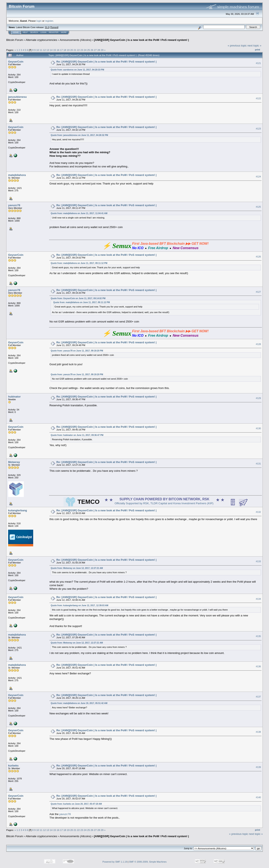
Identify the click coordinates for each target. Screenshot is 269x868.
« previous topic (237, 46)
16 (58, 50)
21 (75, 50)
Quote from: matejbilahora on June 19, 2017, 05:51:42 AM (79, 703)
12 (44, 50)
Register (54, 32)
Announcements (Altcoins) (76, 40)
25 (89, 50)
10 (38, 50)
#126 (258, 257)
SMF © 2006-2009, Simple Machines (148, 862)
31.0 (47, 27)
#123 (258, 129)
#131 (258, 464)
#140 (258, 797)
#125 (258, 207)
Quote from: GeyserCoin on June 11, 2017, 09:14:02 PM (78, 298)
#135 (258, 636)
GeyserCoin (16, 62)
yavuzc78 (14, 205)
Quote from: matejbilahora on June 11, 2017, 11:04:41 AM (79, 213)
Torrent (54, 27)
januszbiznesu (17, 97)
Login (43, 32)
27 (95, 50)
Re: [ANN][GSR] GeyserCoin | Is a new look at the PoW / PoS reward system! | (106, 62)
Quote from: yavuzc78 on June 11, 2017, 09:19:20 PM (77, 351)
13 (48, 50)
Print (258, 50)
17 (61, 50)
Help (25, 32)
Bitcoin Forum (15, 40)
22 (78, 50)
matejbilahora (17, 175)
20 (71, 50)
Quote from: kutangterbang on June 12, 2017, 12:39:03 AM (80, 605)
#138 (258, 732)
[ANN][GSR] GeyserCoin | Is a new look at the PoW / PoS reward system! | (141, 40)
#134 (258, 599)
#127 (258, 292)
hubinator (14, 397)
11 (41, 50)
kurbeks (13, 766)
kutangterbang (18, 510)
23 (82, 50)
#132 (258, 512)
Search (34, 32)
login (39, 21)
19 (68, 50)
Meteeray (14, 462)
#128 (258, 344)
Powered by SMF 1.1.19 (115, 862)
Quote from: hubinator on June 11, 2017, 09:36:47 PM (77, 435)
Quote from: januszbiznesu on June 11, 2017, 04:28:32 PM (79, 135)
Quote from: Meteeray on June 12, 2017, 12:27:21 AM (77, 568)
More (64, 32)
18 (65, 50)
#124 (258, 177)
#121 (258, 63)
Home (16, 32)
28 (99, 50)
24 (85, 50)
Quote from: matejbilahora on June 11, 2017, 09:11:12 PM (79, 263)
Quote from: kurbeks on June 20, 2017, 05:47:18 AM (76, 804)
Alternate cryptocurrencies (41, 40)
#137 (258, 697)
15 (55, 50)
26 (92, 50)
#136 (258, 666)
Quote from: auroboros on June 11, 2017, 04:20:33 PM (77, 70)
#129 (258, 398)
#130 (258, 429)
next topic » (254, 46)
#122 (258, 98)
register (49, 21)
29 (102, 50)
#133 (258, 562)
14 (51, 50)
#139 (258, 767)
